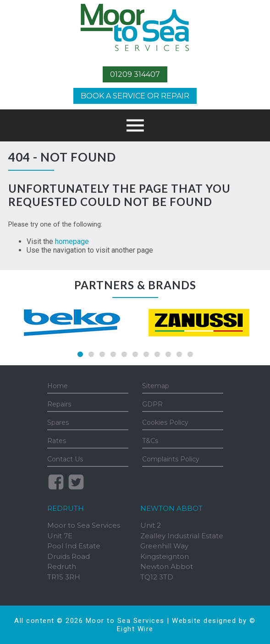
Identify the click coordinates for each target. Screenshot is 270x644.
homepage (72, 241)
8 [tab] (157, 354)
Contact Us (65, 459)
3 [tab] (102, 354)
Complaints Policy (171, 459)
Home (58, 386)
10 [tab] (179, 354)
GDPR (152, 404)
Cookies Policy (165, 422)
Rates (57, 441)
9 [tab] (168, 354)
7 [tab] (146, 354)
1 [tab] (80, 354)
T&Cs (150, 441)
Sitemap (156, 386)
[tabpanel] (72, 323)
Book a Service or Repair (135, 96)
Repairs (59, 404)
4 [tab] (113, 354)
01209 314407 (135, 74)
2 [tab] (91, 354)
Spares (58, 422)
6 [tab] (135, 354)
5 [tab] (124, 354)
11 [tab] (190, 354)
